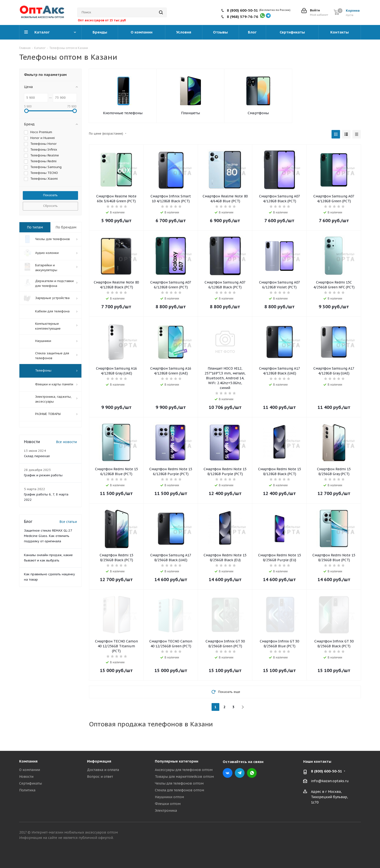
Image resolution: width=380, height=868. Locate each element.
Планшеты (190, 113)
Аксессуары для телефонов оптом (184, 770)
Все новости (66, 443)
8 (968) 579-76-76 (242, 17)
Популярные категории (177, 761)
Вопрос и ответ (100, 777)
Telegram (240, 773)
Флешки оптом (168, 804)
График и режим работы (43, 476)
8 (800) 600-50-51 (242, 10)
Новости (26, 777)
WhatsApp (252, 773)
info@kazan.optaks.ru (330, 781)
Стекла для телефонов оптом (179, 790)
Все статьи (68, 522)
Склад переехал (37, 457)
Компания (28, 761)
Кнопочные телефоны (123, 113)
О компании (30, 770)
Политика (27, 790)
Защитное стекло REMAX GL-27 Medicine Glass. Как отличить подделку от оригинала (48, 537)
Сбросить (50, 206)
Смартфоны (258, 113)
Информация (99, 761)
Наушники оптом (169, 797)
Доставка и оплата (103, 770)
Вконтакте (228, 773)
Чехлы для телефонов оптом (179, 783)
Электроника (166, 811)
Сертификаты (31, 783)
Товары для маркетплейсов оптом (184, 777)
